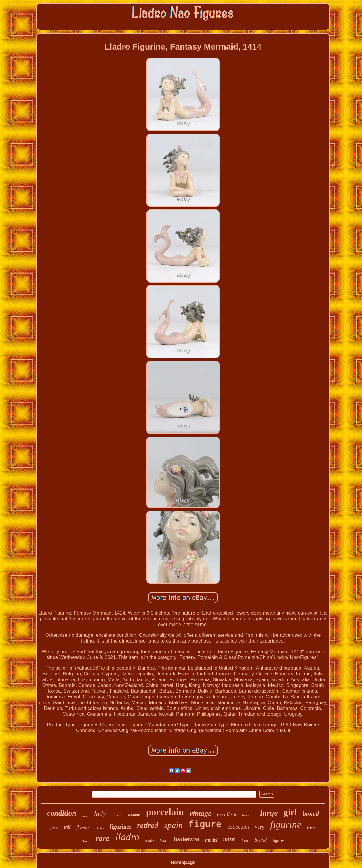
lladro (127, 837)
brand (261, 840)
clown (311, 828)
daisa (85, 816)
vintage (200, 813)
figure (205, 825)
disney (86, 841)
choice (100, 828)
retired (148, 825)
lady (100, 814)
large (269, 813)
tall (67, 827)
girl (290, 812)
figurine (286, 824)
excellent (227, 814)
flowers (83, 827)
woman (134, 815)
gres (54, 827)
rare (102, 838)
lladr (244, 840)
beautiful (248, 815)
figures (279, 840)
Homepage (183, 862)
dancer (117, 815)
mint (229, 839)
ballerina (186, 839)
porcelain (165, 812)
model (211, 840)
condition (62, 813)
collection (238, 827)
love (164, 840)
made (150, 840)
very (260, 827)
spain (173, 825)
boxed (311, 814)
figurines (121, 827)
